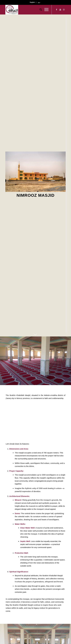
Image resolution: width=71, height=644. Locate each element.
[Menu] (45, 10)
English (32, 2)
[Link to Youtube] (60, 10)
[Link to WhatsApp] (64, 10)
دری (39, 2)
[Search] (40, 10)
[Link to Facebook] (57, 10)
